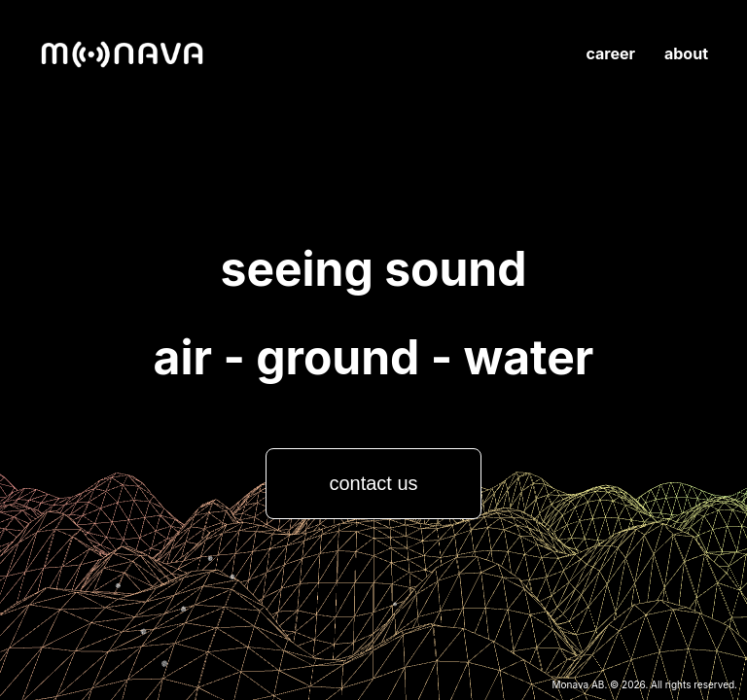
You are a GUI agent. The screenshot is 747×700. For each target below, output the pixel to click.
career (610, 53)
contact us (373, 483)
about (686, 53)
